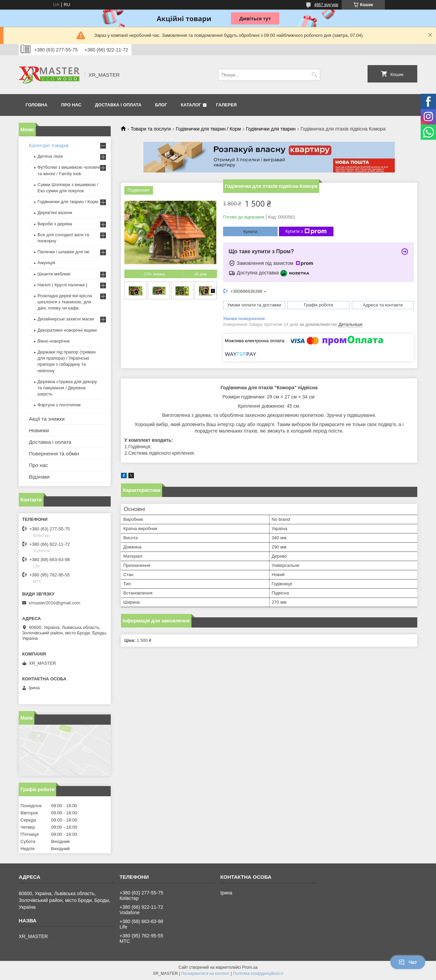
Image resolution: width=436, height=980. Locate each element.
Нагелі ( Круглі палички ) (62, 285)
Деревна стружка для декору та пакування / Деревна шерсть (67, 388)
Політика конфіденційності (258, 974)
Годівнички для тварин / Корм (208, 129)
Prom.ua (250, 967)
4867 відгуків (326, 5)
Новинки (39, 430)
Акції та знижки (47, 419)
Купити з (306, 231)
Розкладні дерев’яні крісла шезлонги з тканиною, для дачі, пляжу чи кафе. (65, 302)
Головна (36, 105)
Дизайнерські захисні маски (66, 319)
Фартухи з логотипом (59, 405)
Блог (161, 105)
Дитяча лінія (50, 156)
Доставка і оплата (118, 105)
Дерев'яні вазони (55, 213)
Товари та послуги (151, 129)
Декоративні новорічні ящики (67, 330)
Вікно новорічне (54, 341)
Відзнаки (39, 477)
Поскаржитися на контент (205, 974)
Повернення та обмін (54, 454)
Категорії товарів (49, 145)
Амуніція (46, 263)
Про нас (71, 105)
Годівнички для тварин (271, 129)
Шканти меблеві (54, 274)
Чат (408, 962)
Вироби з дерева (55, 224)
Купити (250, 232)
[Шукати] (314, 75)
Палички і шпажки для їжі (63, 252)
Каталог (191, 105)
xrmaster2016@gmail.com (54, 603)
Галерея (226, 105)
